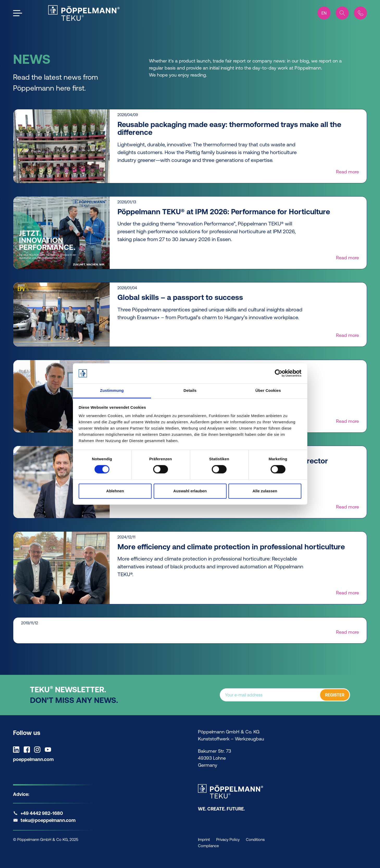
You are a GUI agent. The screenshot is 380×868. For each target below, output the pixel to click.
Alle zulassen (265, 491)
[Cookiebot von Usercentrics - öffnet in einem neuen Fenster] (279, 373)
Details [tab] (190, 390)
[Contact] (360, 13)
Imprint (204, 839)
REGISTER (335, 695)
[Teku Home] (84, 13)
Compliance (208, 846)
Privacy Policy (228, 839)
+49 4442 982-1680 (42, 813)
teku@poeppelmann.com (48, 820)
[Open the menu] (18, 13)
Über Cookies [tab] (268, 390)
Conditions (255, 839)
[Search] (342, 13)
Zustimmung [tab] (112, 390)
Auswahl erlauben (190, 491)
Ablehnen (115, 491)
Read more (347, 172)
